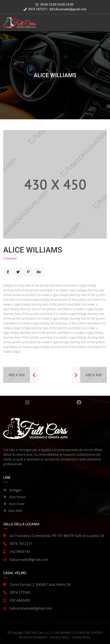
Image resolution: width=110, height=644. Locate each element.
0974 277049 (20, 592)
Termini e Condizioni (33, 637)
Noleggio (12, 490)
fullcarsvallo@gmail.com (70, 9)
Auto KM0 (13, 511)
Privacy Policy (60, 637)
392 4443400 (20, 600)
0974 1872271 (36, 9)
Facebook (79, 402)
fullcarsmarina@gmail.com (31, 608)
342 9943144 (20, 552)
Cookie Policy (81, 637)
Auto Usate (14, 504)
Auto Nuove (14, 497)
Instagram (27, 402)
